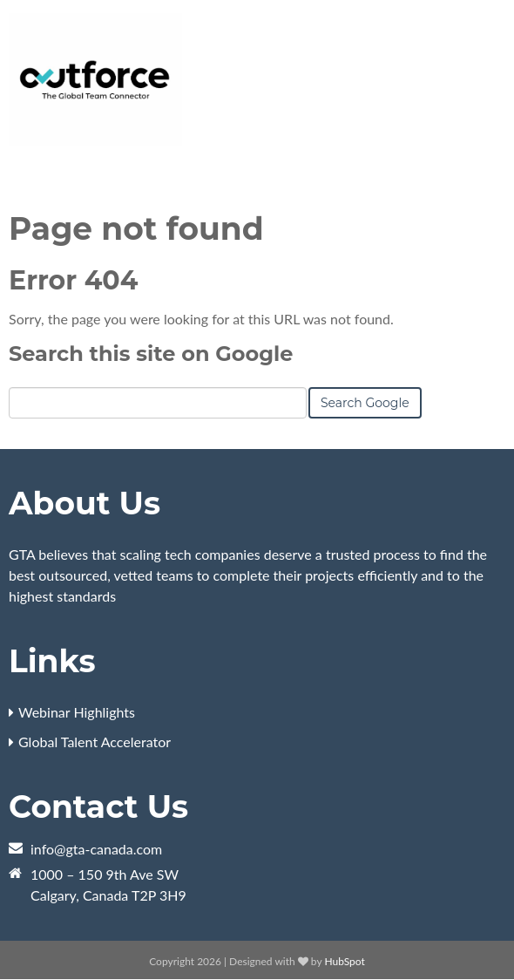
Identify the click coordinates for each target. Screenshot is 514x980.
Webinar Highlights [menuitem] (77, 712)
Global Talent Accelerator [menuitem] (95, 742)
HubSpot (344, 961)
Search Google (365, 403)
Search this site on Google (151, 354)
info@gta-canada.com (96, 849)
